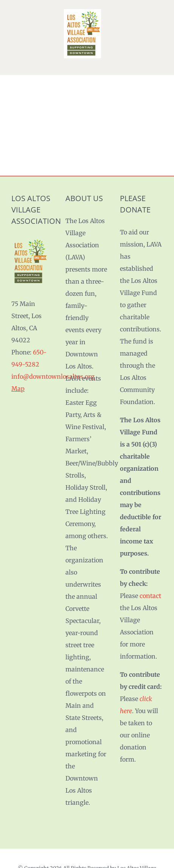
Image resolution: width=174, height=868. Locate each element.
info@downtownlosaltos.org (53, 376)
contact (150, 596)
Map (18, 389)
